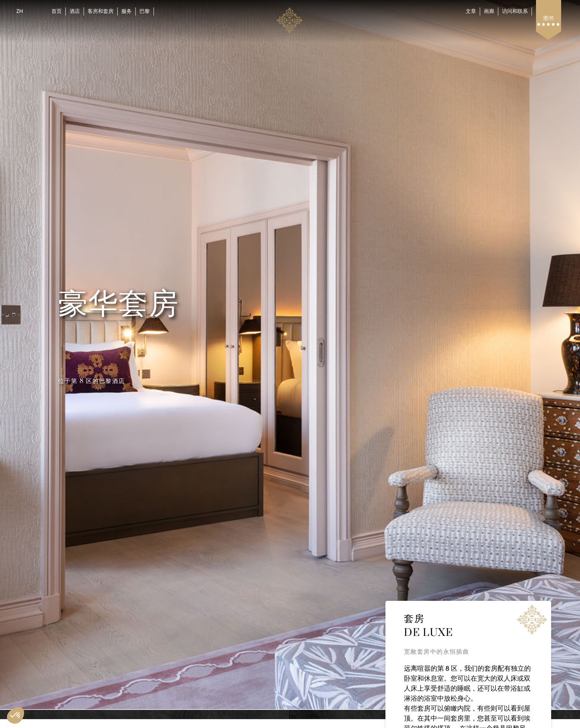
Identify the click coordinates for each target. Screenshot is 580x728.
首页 (57, 11)
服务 (127, 11)
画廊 (489, 11)
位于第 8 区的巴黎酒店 (92, 381)
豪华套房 (118, 304)
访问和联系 (515, 11)
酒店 (75, 11)
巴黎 (145, 11)
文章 (471, 11)
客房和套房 (101, 11)
